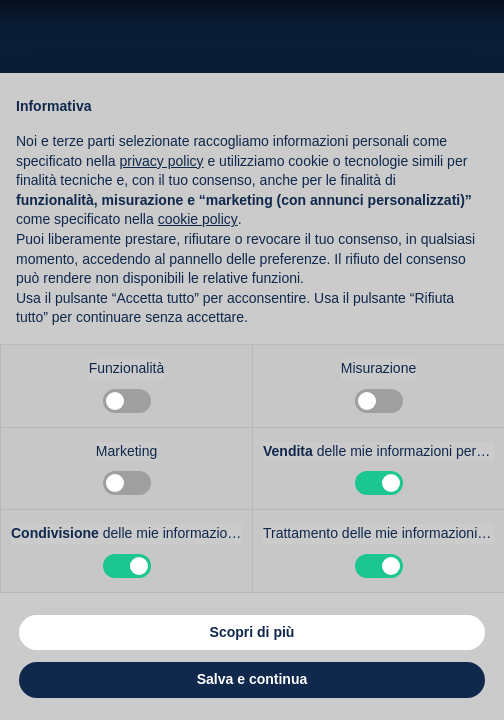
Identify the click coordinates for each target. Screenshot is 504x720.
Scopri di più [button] (252, 632)
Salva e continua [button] (252, 679)
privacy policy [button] (162, 161)
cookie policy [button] (198, 219)
